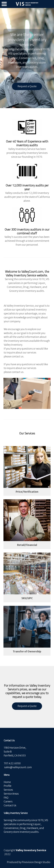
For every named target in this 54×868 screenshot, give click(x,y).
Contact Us (10, 805)
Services (8, 790)
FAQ (6, 798)
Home (7, 782)
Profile (8, 786)
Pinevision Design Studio (36, 862)
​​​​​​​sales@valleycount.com (18, 767)
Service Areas (11, 794)
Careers (8, 802)
